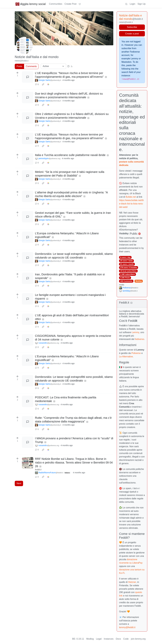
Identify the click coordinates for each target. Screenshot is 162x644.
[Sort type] (53, 66)
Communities (56, 4)
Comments (31, 66)
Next (19, 483)
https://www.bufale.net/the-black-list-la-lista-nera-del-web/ (131, 204)
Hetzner (132, 582)
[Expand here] (28, 463)
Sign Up (142, 4)
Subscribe (132, 27)
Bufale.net (131, 197)
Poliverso (136, 353)
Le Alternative (126, 357)
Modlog (139, 281)
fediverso (140, 339)
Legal (99, 639)
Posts (19, 66)
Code (126, 639)
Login (132, 4)
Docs (118, 639)
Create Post (70, 4)
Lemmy (135, 332)
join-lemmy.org (138, 639)
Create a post (132, 34)
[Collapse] (131, 303)
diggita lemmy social (30, 4)
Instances (109, 639)
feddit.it (38, 470)
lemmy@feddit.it (127, 627)
